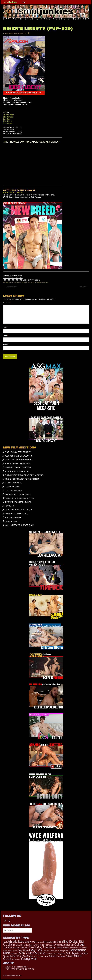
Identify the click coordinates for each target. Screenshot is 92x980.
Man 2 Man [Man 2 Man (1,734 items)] (27, 953)
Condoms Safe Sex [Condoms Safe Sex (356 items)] (20, 948)
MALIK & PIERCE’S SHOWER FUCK (19, 525)
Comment (7, 303)
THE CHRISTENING (13, 517)
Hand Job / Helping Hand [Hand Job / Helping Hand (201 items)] (59, 951)
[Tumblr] (9, 920)
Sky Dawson (38, 282)
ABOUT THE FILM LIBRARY (17, 967)
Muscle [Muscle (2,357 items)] (40, 953)
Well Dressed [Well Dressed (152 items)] (16, 959)
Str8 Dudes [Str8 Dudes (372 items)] (28, 956)
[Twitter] (5, 920)
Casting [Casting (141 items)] (52, 945)
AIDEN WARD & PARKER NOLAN (18, 452)
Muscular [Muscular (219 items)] (49, 954)
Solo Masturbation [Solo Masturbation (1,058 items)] (77, 953)
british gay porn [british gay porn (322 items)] (43, 945)
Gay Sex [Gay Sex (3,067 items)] (36, 950)
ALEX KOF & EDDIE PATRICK (17, 471)
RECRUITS (9, 506)
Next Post (82, 287)
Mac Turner (31, 282)
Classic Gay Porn (9, 282)
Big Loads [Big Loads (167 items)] (17, 945)
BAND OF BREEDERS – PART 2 (18, 494)
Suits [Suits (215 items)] (35, 956)
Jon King (17, 282)
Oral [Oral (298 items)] (55, 954)
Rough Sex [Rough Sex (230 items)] (61, 954)
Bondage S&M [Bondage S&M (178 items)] (31, 945)
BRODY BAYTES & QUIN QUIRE (18, 464)
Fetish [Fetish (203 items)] (9, 951)
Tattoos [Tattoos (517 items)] (53, 956)
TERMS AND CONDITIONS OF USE (20, 969)
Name (5, 327)
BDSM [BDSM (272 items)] (34, 942)
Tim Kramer (45, 282)
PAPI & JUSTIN (11, 521)
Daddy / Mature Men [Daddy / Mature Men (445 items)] (59, 948)
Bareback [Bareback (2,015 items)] (25, 942)
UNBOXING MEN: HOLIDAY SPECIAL (20, 498)
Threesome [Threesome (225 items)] (61, 956)
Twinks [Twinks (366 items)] (69, 956)
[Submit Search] (5, 930)
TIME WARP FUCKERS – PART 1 (18, 502)
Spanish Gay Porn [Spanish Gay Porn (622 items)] (13, 956)
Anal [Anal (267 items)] (5, 942)
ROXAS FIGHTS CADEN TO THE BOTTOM (22, 479)
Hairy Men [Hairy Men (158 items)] (46, 951)
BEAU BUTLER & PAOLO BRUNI (18, 467)
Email (5, 336)
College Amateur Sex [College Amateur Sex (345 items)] (65, 945)
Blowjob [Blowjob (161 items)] (23, 945)
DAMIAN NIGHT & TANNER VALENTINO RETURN (25, 475)
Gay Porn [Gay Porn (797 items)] (23, 950)
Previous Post (11, 287)
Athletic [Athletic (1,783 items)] (12, 942)
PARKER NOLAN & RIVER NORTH (19, 460)
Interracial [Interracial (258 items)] (15, 954)
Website (6, 344)
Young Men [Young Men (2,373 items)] (29, 959)
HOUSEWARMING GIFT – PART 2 (18, 510)
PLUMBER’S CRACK (13, 483)
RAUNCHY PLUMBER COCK (16, 514)
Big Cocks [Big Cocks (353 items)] (48, 942)
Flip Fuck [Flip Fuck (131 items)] (15, 951)
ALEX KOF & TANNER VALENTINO (19, 456)
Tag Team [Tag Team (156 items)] (41, 956)
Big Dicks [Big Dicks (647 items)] (58, 942)
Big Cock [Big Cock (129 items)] (40, 942)
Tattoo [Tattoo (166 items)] (46, 956)
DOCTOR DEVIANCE (13, 490)
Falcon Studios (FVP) (20, 33)
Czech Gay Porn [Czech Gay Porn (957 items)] (39, 947)
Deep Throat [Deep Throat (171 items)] (73, 948)
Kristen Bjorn (23, 282)
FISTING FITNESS (12, 487)
